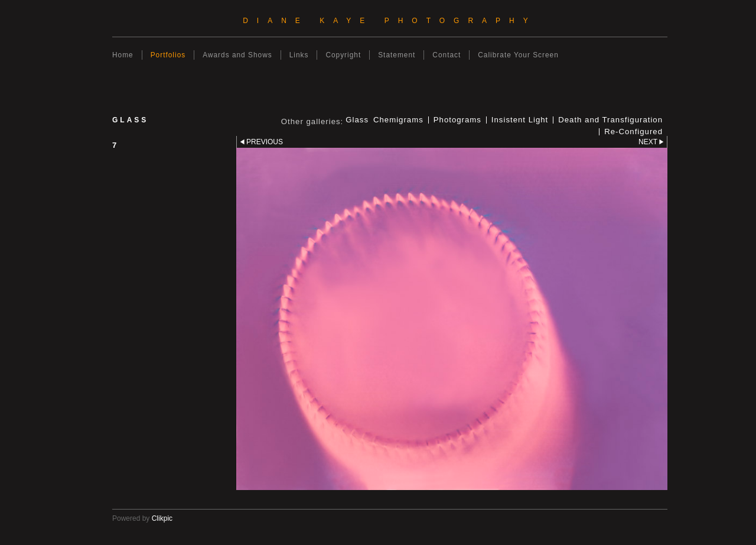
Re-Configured (633, 132)
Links (299, 55)
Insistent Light (520, 120)
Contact (447, 55)
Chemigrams (398, 120)
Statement (397, 55)
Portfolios (168, 55)
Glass (357, 120)
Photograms (457, 120)
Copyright (343, 55)
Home (123, 55)
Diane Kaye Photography (390, 21)
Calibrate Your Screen (518, 55)
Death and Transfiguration (610, 120)
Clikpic (162, 518)
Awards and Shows (237, 55)
